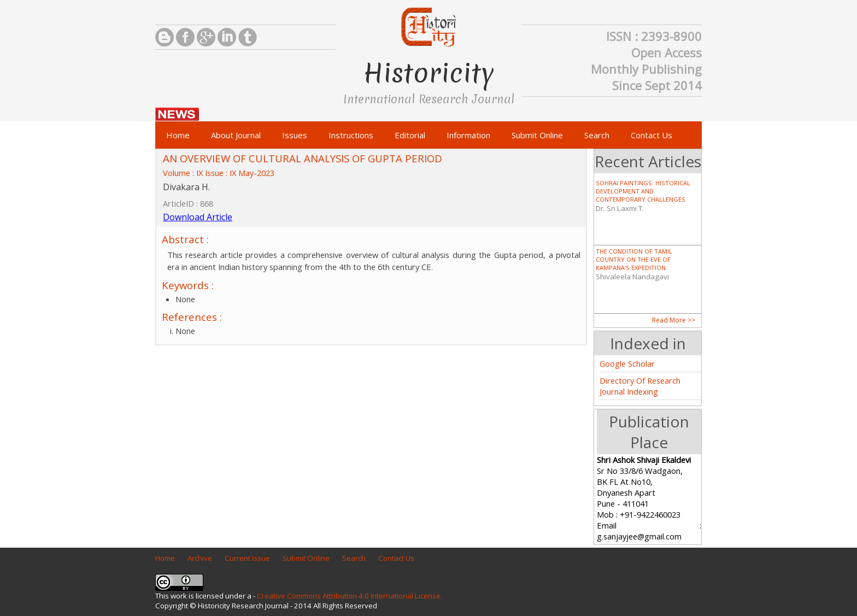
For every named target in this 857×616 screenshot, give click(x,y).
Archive (200, 558)
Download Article (198, 217)
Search (597, 135)
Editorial (410, 135)
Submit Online (537, 135)
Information (468, 135)
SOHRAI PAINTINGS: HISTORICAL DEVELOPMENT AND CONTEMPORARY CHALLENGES (643, 191)
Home (178, 135)
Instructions (351, 135)
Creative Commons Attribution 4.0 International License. (350, 596)
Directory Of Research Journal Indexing (640, 386)
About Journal (236, 135)
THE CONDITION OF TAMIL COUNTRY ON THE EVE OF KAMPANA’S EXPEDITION (634, 259)
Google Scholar (627, 363)
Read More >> (674, 320)
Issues (295, 135)
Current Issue (247, 558)
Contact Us (651, 135)
